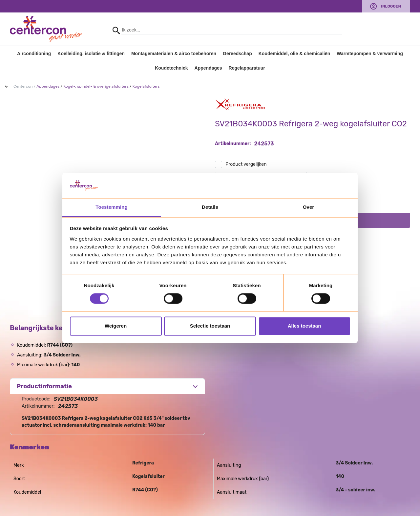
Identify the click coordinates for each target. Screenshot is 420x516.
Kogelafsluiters (146, 86)
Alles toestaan (304, 326)
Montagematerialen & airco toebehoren (174, 54)
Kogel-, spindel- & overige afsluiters (96, 86)
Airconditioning (34, 54)
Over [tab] (309, 207)
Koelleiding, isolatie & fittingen (91, 54)
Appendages (208, 68)
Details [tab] (210, 207)
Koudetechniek (171, 68)
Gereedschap (237, 54)
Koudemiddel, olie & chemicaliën (294, 54)
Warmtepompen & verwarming (370, 54)
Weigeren (116, 326)
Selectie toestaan (210, 326)
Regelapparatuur (247, 68)
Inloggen (391, 6)
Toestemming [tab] (112, 207)
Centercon (23, 86)
